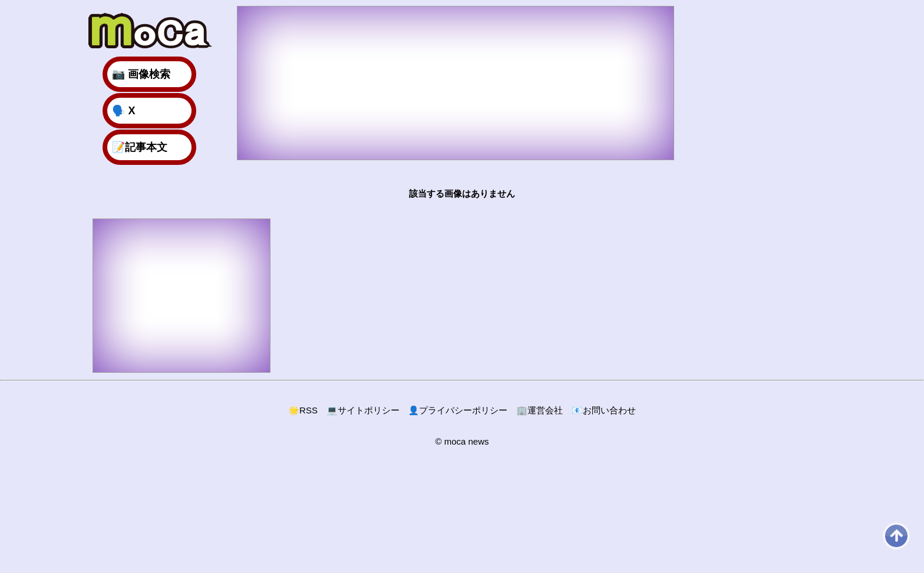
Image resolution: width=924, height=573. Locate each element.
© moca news (462, 441)
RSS (303, 410)
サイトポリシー (363, 410)
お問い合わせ (604, 410)
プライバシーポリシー (458, 410)
